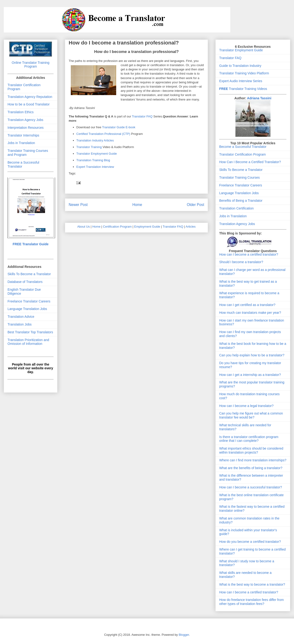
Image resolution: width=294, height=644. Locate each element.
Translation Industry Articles (95, 140)
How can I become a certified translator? (249, 254)
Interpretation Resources (26, 128)
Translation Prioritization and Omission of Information (28, 342)
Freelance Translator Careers (29, 301)
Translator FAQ (142, 116)
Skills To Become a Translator (29, 274)
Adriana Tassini (259, 98)
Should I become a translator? (241, 262)
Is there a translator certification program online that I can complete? (249, 439)
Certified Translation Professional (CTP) (104, 134)
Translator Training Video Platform (244, 73)
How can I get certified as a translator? (247, 305)
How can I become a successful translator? (251, 487)
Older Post (195, 205)
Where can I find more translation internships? (253, 460)
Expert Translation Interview (95, 167)
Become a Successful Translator (243, 147)
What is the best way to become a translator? (252, 584)
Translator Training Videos (243, 89)
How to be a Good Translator (29, 104)
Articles (191, 227)
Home (137, 205)
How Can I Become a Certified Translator (249, 162)
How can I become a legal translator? (246, 406)
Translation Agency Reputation (30, 97)
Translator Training (89, 147)
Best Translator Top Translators (30, 332)
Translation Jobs (20, 324)
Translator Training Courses (239, 177)
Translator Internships (23, 135)
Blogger (184, 635)
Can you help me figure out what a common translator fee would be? (251, 415)
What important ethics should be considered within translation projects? (251, 450)
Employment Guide (147, 227)
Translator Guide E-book (119, 127)
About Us (83, 227)
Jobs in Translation (21, 143)
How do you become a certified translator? (250, 542)
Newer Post (78, 205)
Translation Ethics (21, 112)
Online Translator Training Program (31, 64)
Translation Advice (21, 317)
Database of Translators (25, 282)
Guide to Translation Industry (240, 66)
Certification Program (117, 227)
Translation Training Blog (93, 160)
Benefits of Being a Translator (241, 201)
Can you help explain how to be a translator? (252, 355)
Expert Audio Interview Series (241, 81)
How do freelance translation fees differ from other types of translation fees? (251, 602)
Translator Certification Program (242, 154)
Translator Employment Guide (97, 154)
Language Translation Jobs (27, 309)
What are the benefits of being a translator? (251, 468)
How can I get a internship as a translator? (250, 375)
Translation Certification (236, 208)
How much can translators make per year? (250, 313)
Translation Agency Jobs (25, 120)
